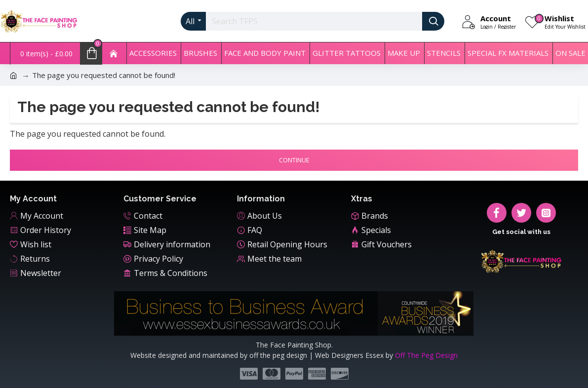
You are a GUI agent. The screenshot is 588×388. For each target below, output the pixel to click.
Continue (294, 160)
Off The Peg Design (426, 355)
